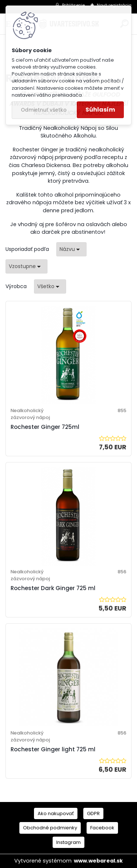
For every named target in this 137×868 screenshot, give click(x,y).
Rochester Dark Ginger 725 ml (53, 588)
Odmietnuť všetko (44, 110)
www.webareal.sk (98, 861)
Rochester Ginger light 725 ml (53, 749)
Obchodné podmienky (50, 828)
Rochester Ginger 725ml (45, 427)
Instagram (68, 842)
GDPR (93, 813)
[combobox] (71, 249)
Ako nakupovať (56, 813)
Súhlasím (100, 110)
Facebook (102, 828)
